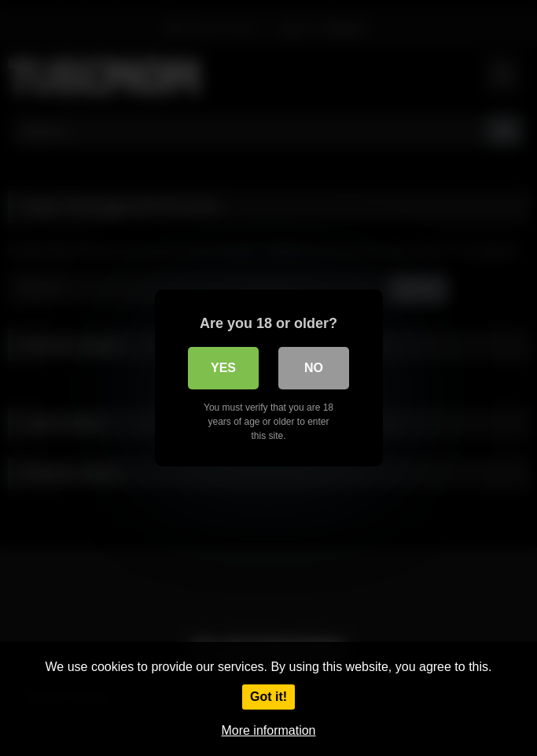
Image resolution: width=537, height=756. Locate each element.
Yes (223, 368)
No (314, 368)
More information (268, 730)
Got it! (268, 697)
